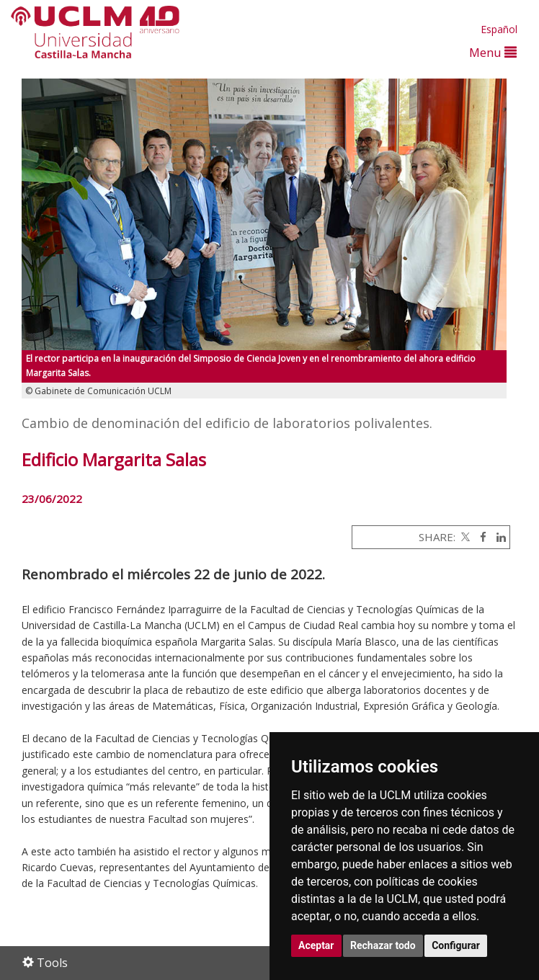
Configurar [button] (456, 945)
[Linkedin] (498, 537)
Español (499, 29)
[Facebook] (480, 537)
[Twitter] (464, 537)
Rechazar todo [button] (383, 945)
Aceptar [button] (316, 945)
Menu (493, 52)
